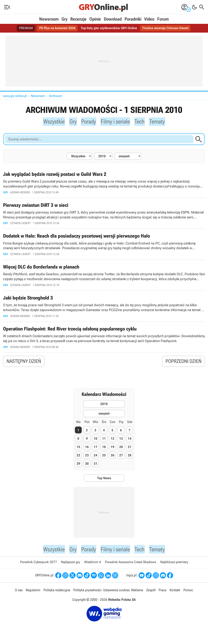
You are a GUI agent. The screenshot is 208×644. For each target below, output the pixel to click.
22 (78, 458)
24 (95, 458)
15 (78, 450)
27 (121, 458)
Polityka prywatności (87, 594)
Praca (162, 594)
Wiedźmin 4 (93, 566)
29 (78, 466)
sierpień (104, 416)
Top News (104, 481)
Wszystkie (51, 122)
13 (121, 441)
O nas (19, 594)
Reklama (137, 594)
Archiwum (55, 96)
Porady (87, 122)
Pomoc (188, 594)
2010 (104, 407)
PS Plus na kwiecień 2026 (57, 28)
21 (130, 450)
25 (104, 458)
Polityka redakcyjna (57, 594)
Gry (64, 19)
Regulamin (33, 594)
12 (113, 441)
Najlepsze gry (70, 566)
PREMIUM (26, 28)
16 (87, 450)
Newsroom (49, 19)
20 (121, 450)
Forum (163, 19)
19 (113, 450)
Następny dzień (24, 364)
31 (95, 466)
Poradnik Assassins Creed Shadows (131, 566)
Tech (142, 122)
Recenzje (78, 19)
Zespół (151, 594)
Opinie (95, 19)
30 (87, 466)
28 (130, 458)
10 (95, 441)
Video (149, 19)
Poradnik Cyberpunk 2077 (38, 566)
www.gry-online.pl (15, 96)
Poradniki (133, 19)
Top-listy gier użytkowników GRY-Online (109, 28)
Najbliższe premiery (174, 566)
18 (104, 450)
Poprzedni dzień (184, 364)
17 (95, 450)
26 (113, 458)
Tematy (160, 122)
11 (104, 441)
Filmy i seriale (116, 122)
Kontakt (175, 594)
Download (113, 19)
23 (87, 458)
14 (130, 441)
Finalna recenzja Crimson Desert (165, 28)
